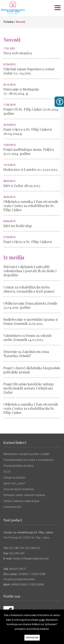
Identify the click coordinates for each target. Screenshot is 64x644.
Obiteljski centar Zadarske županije (24, 495)
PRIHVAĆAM (32, 638)
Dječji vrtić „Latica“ (14, 483)
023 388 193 (16, 548)
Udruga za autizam (14, 478)
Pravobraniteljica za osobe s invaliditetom (28, 460)
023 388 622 (33, 548)
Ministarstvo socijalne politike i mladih (26, 454)
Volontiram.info (12, 507)
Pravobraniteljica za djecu (19, 466)
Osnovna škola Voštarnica (19, 489)
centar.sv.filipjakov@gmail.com (31, 559)
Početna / (10, 22)
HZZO (7, 472)
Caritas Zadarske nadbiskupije (21, 501)
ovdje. (42, 620)
